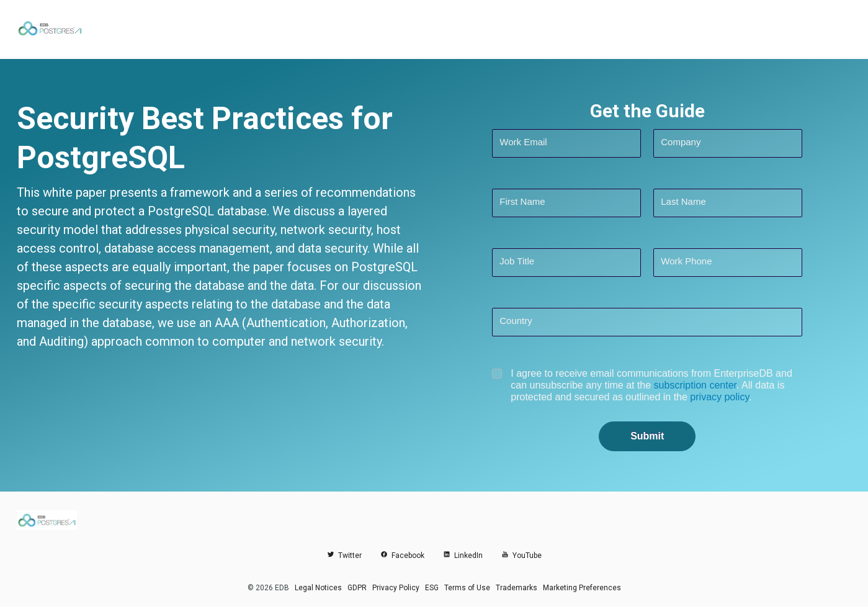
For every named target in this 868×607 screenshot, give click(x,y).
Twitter (344, 555)
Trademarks (517, 588)
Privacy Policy (396, 588)
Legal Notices (318, 588)
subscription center (695, 385)
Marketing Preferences (582, 588)
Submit (647, 436)
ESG (432, 588)
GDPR (357, 588)
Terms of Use (467, 588)
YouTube (521, 555)
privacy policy (719, 397)
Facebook (402, 555)
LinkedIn (463, 555)
